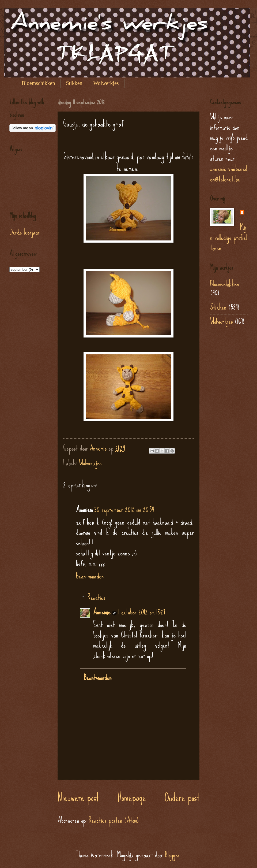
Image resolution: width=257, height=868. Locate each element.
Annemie (102, 612)
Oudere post (182, 797)
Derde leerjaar (24, 232)
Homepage (132, 797)
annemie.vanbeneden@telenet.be (229, 174)
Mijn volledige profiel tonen (228, 237)
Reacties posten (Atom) (114, 820)
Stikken (74, 83)
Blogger (172, 855)
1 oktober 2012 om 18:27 (142, 612)
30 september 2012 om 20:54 (124, 509)
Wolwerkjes (106, 83)
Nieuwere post (78, 797)
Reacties (97, 597)
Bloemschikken (38, 83)
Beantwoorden (90, 576)
